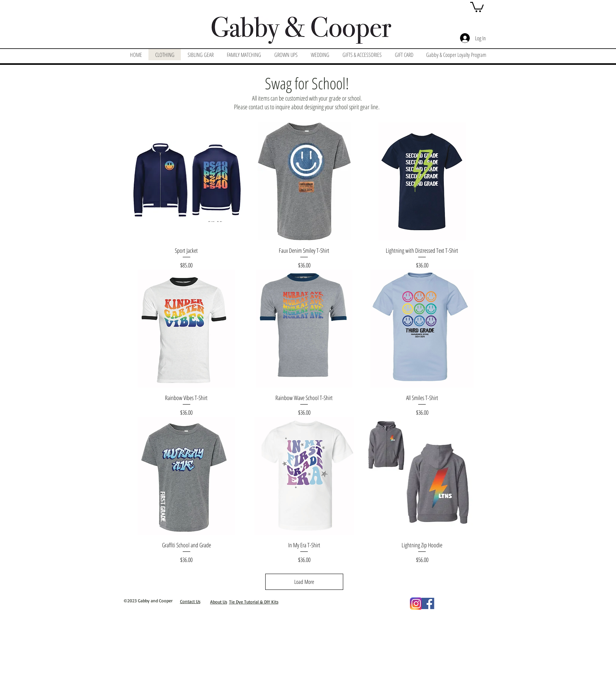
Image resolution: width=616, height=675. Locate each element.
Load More (304, 582)
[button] (477, 6)
